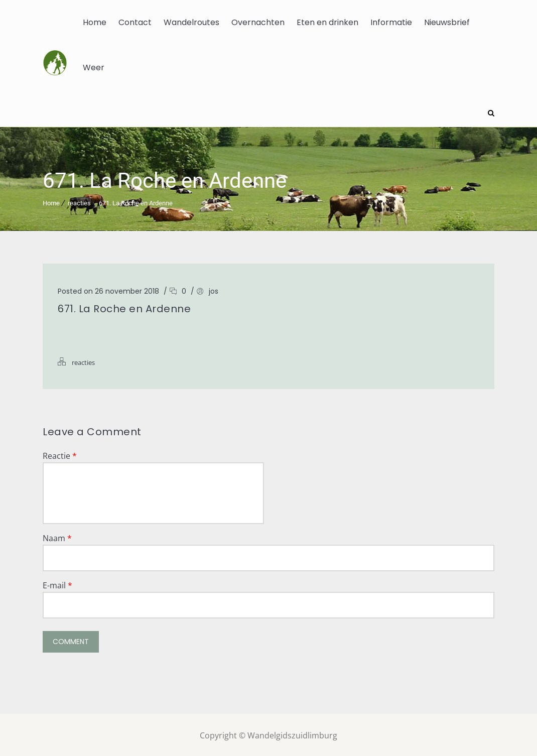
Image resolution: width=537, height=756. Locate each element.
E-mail (57, 584)
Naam (57, 537)
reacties (79, 202)
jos (214, 290)
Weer (94, 68)
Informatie (391, 22)
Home (95, 22)
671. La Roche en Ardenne (136, 202)
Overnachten (258, 22)
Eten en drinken (327, 22)
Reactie (60, 454)
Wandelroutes (191, 22)
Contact (135, 22)
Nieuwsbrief (447, 22)
